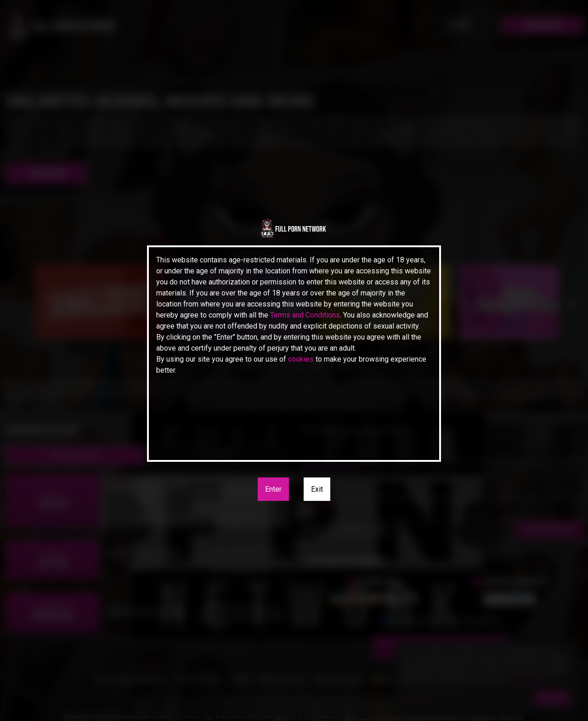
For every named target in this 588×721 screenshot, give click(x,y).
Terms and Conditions (305, 315)
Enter (273, 489)
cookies (301, 359)
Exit (317, 489)
